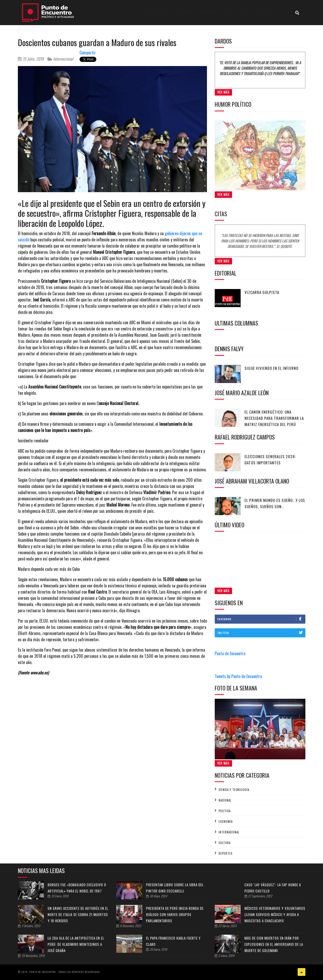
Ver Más (223, 92)
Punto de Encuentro (230, 653)
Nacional (225, 800)
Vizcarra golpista (262, 292)
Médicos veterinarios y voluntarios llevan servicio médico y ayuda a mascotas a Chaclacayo (275, 914)
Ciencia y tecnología (234, 790)
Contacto (283, 12)
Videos (228, 12)
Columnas (185, 12)
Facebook (261, 619)
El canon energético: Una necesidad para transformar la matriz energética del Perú (274, 418)
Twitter (261, 633)
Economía (226, 822)
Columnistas (208, 12)
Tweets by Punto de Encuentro (238, 676)
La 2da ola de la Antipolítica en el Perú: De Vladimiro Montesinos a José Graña (76, 944)
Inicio (147, 12)
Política (225, 811)
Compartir (88, 53)
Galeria (244, 12)
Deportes (225, 853)
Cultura (225, 843)
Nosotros (263, 12)
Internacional (60, 59)
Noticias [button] (162, 12)
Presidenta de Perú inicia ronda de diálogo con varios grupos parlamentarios (175, 914)
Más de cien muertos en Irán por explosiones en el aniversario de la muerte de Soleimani (274, 944)
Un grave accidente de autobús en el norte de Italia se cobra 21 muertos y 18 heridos (78, 914)
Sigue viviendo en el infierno (271, 368)
